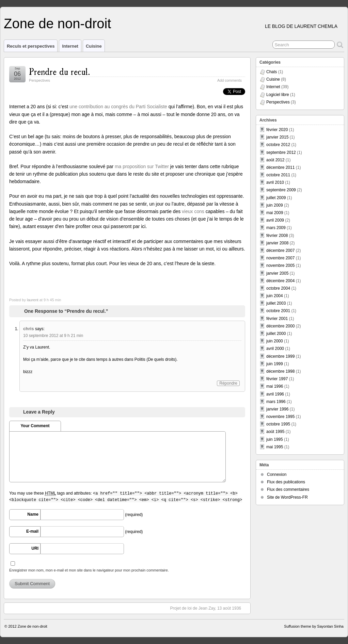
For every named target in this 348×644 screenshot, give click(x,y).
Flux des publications (286, 482)
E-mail (32, 531)
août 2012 (275, 160)
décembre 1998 (280, 371)
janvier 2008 (277, 243)
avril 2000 (275, 349)
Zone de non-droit (57, 23)
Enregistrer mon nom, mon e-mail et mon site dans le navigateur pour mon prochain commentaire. (89, 570)
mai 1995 (275, 447)
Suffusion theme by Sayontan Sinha (314, 626)
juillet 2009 (276, 198)
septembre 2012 (281, 152)
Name (33, 514)
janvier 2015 (277, 137)
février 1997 (277, 379)
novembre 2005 (280, 265)
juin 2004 (275, 296)
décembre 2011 (280, 167)
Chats (272, 72)
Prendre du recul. (59, 71)
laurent (33, 300)
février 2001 (277, 319)
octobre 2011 (278, 175)
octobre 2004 (278, 288)
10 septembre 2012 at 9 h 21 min (53, 336)
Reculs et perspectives (31, 46)
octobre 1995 (278, 424)
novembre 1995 (280, 417)
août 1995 (275, 432)
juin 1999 (275, 364)
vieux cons (193, 211)
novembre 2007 (280, 258)
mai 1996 (275, 386)
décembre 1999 (280, 356)
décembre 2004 (280, 281)
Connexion (277, 474)
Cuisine (94, 46)
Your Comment (35, 426)
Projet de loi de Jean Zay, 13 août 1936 (209, 608)
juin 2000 (275, 341)
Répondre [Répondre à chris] (228, 383)
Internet (70, 46)
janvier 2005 (277, 273)
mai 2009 (275, 213)
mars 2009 (276, 228)
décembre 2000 (280, 326)
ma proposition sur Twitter (142, 166)
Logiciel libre (278, 95)
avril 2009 (275, 220)
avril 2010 (275, 182)
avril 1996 (275, 394)
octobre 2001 (278, 311)
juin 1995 (275, 439)
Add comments (230, 80)
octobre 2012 (278, 145)
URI (35, 548)
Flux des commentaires (288, 489)
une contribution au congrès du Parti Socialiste (118, 107)
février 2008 (277, 236)
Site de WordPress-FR (287, 497)
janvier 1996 (277, 409)
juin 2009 (275, 205)
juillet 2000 (276, 334)
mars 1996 (276, 402)
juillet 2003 (276, 303)
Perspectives (39, 80)
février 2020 (277, 130)
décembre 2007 (280, 251)
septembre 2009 (281, 190)
